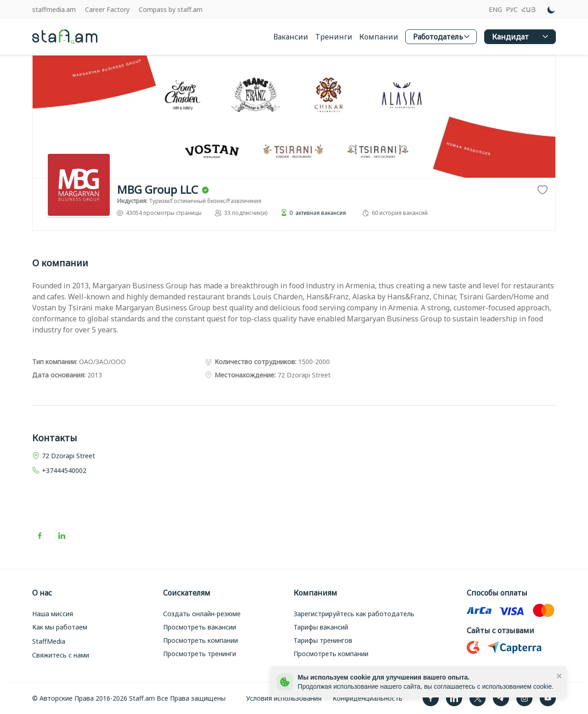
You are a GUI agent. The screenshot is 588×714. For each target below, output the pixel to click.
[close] (560, 675)
